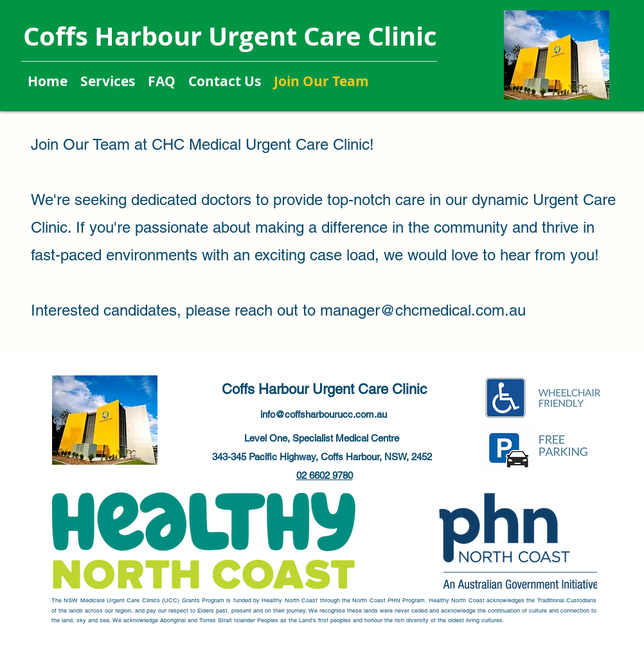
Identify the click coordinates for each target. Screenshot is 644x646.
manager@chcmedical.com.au (423, 310)
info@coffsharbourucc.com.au (324, 414)
